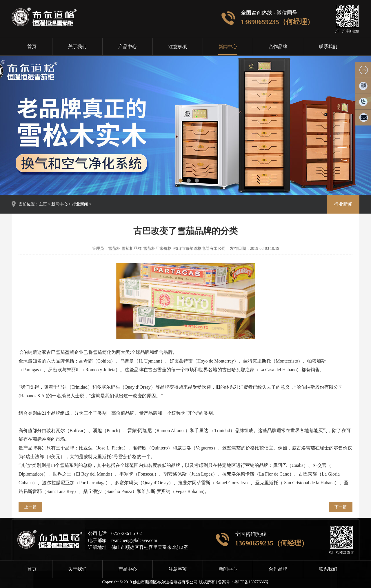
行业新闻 (80, 204)
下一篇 (341, 507)
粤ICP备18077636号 (252, 582)
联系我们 (328, 47)
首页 (32, 47)
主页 (43, 204)
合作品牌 (278, 47)
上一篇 (30, 507)
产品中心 (128, 47)
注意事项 (178, 47)
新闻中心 (228, 47)
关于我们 (77, 47)
